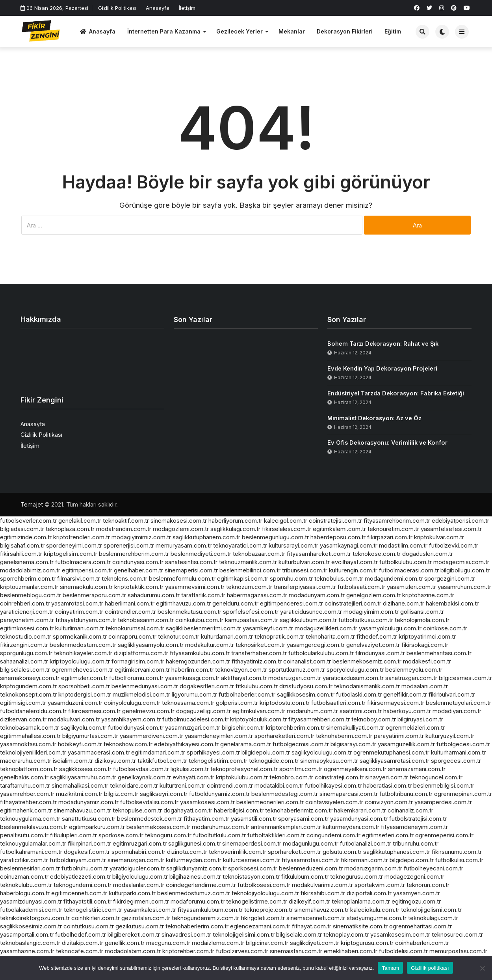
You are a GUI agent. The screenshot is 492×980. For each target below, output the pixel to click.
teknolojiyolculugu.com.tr (265, 893)
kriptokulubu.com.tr (242, 777)
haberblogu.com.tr (25, 893)
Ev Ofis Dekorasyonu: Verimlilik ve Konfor (387, 442)
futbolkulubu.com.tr (406, 562)
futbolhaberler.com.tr (247, 694)
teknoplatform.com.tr (29, 769)
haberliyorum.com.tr (235, 521)
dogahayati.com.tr (188, 810)
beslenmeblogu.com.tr (31, 595)
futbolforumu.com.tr (136, 678)
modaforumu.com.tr (198, 901)
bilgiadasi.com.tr (22, 529)
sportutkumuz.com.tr (297, 670)
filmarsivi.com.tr (79, 578)
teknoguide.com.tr (274, 761)
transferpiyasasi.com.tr (305, 587)
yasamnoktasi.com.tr (28, 744)
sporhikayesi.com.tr (213, 752)
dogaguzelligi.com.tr (203, 711)
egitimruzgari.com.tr (140, 843)
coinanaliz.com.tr (410, 810)
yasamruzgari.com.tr (193, 728)
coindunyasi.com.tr (138, 562)
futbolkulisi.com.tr (459, 860)
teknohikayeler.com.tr (83, 653)
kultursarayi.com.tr (293, 545)
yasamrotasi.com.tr (77, 603)
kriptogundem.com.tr (28, 686)
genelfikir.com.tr (405, 694)
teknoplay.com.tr (346, 934)
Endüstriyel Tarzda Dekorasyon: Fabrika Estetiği (396, 393)
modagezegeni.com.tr (414, 877)
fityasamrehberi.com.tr (319, 719)
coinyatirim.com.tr (79, 612)
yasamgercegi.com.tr (316, 645)
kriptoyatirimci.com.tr (427, 636)
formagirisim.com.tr (138, 661)
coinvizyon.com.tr (389, 802)
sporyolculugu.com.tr (355, 670)
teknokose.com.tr (377, 554)
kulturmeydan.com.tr (194, 860)
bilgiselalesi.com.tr (25, 670)
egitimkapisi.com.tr (243, 578)
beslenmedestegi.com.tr (285, 794)
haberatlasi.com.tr (387, 785)
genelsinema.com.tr (27, 562)
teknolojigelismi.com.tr (431, 910)
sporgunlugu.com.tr (26, 653)
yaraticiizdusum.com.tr (353, 678)
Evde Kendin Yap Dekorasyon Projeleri (382, 368)
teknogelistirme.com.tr (257, 901)
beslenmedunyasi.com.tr (145, 686)
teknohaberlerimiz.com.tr (299, 810)
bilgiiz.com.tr (121, 794)
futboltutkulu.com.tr (219, 835)
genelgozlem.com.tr (373, 595)
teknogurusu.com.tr (356, 877)
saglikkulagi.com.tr (235, 529)
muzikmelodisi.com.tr (141, 694)
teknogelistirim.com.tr (218, 761)
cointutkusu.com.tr (89, 926)
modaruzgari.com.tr (295, 678)
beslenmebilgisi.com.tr (444, 785)
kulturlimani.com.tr (80, 628)
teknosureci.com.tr (457, 934)
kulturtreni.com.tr (182, 785)
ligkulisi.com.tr (190, 769)
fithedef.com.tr (377, 636)
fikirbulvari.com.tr (452, 694)
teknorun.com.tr (428, 885)
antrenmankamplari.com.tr (286, 827)
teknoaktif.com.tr (126, 521)
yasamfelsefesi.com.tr (451, 529)
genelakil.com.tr (80, 521)
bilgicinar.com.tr (267, 943)
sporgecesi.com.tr (456, 761)
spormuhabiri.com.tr (138, 852)
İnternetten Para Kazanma (164, 31)
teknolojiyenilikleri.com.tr (33, 752)
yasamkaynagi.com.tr (349, 545)
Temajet (32, 504)
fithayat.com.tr (312, 926)
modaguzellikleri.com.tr (326, 628)
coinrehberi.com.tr (25, 603)
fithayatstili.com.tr (87, 901)
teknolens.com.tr (124, 578)
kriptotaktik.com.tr (139, 587)
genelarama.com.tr (246, 744)
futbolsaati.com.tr (361, 587)
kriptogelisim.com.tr (71, 554)
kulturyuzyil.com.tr (450, 736)
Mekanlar (292, 31)
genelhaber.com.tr (138, 570)
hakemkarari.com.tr (360, 810)
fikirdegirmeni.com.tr (141, 901)
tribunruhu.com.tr (416, 843)
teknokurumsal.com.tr (135, 628)
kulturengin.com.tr (353, 570)
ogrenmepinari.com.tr (463, 794)
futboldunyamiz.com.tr (219, 794)
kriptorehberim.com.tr (295, 728)
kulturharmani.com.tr (458, 752)
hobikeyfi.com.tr (80, 744)
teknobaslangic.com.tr (30, 943)
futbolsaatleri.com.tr (338, 703)
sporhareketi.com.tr (294, 852)
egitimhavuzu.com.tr (183, 603)
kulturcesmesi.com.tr (252, 860)
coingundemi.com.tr (333, 835)
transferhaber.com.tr (259, 653)
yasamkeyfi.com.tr (268, 628)
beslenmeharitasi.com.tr (439, 653)
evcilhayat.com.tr (355, 562)
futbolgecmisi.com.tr (301, 744)
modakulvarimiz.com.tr (322, 885)
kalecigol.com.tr (286, 521)
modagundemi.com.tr (394, 578)
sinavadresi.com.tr (186, 934)
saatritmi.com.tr (361, 711)
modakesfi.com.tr (427, 661)
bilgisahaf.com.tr (22, 545)
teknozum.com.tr (249, 587)
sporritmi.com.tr (301, 769)
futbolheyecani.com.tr (434, 868)
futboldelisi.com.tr (403, 951)
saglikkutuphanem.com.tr (206, 537)
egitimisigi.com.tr (23, 703)
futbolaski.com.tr (359, 694)
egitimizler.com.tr (84, 678)
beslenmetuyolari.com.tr (459, 703)
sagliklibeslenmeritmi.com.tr (203, 628)
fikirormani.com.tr (364, 860)
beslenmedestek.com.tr (149, 819)
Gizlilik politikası (430, 968)
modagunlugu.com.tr (311, 843)
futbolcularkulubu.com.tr (321, 653)
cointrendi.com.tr (230, 785)
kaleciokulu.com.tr (375, 910)
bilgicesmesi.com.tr (465, 678)
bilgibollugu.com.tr (465, 570)
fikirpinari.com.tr (89, 843)
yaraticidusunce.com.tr (311, 612)
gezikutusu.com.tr (140, 926)
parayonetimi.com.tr (27, 620)
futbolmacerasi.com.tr (409, 570)
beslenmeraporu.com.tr (94, 595)
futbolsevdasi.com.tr (141, 769)
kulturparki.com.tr (132, 893)
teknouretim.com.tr (393, 529)
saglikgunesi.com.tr (194, 843)
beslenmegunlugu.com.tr (275, 537)
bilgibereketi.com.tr (134, 934)
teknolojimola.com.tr (422, 620)
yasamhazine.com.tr (27, 951)
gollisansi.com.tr (422, 612)
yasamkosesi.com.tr (207, 802)
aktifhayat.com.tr (244, 678)
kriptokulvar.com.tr (439, 537)
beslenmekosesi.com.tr (158, 827)
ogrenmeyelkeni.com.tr (355, 769)
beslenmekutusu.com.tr (189, 612)
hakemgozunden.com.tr (198, 661)
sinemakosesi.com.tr (179, 521)
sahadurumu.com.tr (154, 595)
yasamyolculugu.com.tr (390, 628)
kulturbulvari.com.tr (304, 562)
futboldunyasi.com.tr (136, 728)
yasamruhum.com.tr (464, 587)
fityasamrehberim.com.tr (397, 521)
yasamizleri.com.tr (411, 587)
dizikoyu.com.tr (115, 761)
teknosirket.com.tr (260, 645)
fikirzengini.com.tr (24, 645)
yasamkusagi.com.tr (192, 678)
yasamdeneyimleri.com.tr (219, 736)
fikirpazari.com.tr (390, 537)
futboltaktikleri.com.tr (276, 835)
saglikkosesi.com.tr (85, 769)
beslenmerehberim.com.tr (134, 554)
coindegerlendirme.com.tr (201, 885)
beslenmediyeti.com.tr (201, 554)
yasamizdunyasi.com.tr (31, 901)
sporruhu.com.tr (291, 578)
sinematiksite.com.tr (360, 926)
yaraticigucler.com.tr (137, 868)
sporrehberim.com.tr (28, 578)
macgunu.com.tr (168, 943)
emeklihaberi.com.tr (351, 951)
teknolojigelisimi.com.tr (244, 934)
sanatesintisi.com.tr (191, 562)
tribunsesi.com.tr (305, 570)
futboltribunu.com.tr (406, 794)
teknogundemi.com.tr (83, 885)
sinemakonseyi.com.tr (30, 678)
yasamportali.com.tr (27, 934)
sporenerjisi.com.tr (129, 545)
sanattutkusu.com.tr (89, 819)
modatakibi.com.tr (279, 785)
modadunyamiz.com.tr (88, 802)
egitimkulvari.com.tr (259, 711)
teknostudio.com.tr (26, 636)
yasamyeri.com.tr (417, 893)
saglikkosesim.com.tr (306, 694)
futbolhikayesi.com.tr (333, 785)
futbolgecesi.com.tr (463, 744)
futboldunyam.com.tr (78, 860)
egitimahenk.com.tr (26, 810)
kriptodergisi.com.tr (85, 694)
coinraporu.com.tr (132, 636)
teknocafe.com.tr (80, 951)
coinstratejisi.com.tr (335, 521)
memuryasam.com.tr (184, 545)
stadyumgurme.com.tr (377, 918)
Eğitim (393, 31)
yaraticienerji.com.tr (27, 612)
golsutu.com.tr (342, 852)
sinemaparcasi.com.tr (349, 794)
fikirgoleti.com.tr (263, 918)
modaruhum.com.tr (312, 711)
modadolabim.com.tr (133, 951)
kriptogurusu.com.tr (367, 943)
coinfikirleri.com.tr (96, 918)
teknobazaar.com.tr (259, 554)
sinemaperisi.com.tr (191, 570)
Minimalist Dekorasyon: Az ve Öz (374, 418)
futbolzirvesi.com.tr (242, 951)
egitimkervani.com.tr (142, 670)
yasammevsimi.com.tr (195, 587)
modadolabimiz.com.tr (30, 570)
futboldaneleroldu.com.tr (33, 711)
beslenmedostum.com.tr (83, 645)
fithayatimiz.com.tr (257, 661)
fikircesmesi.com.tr (94, 711)
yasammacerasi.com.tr (99, 752)
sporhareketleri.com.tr (284, 736)
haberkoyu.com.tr (407, 711)
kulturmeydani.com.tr (351, 827)
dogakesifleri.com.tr (207, 686)
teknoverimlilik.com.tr (238, 852)
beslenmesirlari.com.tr (30, 868)
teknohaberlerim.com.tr (197, 926)
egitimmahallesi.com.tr (30, 736)
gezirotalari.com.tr (146, 918)
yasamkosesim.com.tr (400, 934)
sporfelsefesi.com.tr (251, 612)
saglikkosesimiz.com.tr (31, 926)
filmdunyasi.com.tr (380, 653)
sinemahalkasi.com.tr (80, 785)
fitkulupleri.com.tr (73, 835)
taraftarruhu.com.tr (25, 785)
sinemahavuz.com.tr (321, 910)
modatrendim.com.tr (124, 529)
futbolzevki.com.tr (454, 545)
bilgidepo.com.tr (412, 860)
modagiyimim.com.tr (371, 612)
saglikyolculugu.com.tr (322, 752)
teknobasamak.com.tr (30, 728)
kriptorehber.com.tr (188, 951)
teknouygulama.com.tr (30, 819)
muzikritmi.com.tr (79, 794)
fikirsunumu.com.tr (457, 852)
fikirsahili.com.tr (21, 554)
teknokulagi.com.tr (433, 918)
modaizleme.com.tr (218, 943)
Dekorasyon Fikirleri (345, 31)
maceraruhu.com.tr (26, 761)
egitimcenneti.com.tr (79, 893)
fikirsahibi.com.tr (323, 893)
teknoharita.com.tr (330, 636)
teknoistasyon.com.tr (251, 877)
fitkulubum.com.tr (305, 877)
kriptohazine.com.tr (428, 595)
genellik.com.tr (125, 943)
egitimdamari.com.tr (158, 752)
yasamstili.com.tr (254, 819)
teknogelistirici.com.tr (93, 910)
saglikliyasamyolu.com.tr (151, 645)
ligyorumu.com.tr (194, 694)
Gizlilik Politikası (117, 8)
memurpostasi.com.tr (458, 951)
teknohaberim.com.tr (344, 736)
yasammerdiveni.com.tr (151, 736)
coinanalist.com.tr (307, 661)
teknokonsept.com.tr (28, 694)
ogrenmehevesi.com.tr (82, 670)
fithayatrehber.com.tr (28, 802)
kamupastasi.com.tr (252, 620)
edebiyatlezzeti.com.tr (80, 877)
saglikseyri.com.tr (164, 794)
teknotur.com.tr (179, 636)
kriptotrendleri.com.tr (82, 537)
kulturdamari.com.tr (227, 636)
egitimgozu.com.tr (416, 901)
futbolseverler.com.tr (28, 521)
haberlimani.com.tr (130, 603)
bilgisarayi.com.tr (353, 744)
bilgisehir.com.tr (243, 728)
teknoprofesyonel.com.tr (244, 769)
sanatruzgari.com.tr (411, 678)
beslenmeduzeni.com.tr (311, 868)
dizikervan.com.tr (23, 719)
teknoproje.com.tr (268, 910)
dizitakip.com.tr (83, 943)
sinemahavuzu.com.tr (82, 810)
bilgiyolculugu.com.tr (140, 877)
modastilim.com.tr (403, 545)
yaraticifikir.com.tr (24, 860)
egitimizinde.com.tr (26, 537)
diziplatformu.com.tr (141, 653)
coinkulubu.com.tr (199, 620)
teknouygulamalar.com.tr (33, 843)
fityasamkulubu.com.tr (200, 653)
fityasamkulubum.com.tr (210, 910)
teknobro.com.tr (291, 777)
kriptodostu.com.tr (285, 703)
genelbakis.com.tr (24, 777)
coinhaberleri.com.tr (422, 943)
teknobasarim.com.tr (146, 620)
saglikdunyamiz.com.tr (196, 868)
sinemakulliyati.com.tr (355, 728)
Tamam (390, 968)
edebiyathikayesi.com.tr (186, 744)
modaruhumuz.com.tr (221, 827)
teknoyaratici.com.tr (240, 545)
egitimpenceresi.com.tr (291, 603)
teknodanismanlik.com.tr (367, 686)
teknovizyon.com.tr (241, 670)
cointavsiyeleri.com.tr (334, 802)
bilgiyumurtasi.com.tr (90, 736)
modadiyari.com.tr (457, 711)
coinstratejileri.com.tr (353, 603)
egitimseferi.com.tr (388, 835)
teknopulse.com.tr (137, 810)
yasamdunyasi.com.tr (359, 819)
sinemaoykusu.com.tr (329, 761)
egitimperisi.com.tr (87, 570)
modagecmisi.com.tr (461, 562)
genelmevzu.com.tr (148, 711)
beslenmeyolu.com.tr (414, 670)
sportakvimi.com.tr (380, 885)
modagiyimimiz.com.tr (141, 537)
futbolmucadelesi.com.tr (195, 719)
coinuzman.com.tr (24, 877)
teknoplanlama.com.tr (361, 901)
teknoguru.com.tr (168, 835)
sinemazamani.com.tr (417, 769)
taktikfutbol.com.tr (162, 761)
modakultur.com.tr (210, 645)
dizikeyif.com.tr (309, 901)
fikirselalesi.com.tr (287, 529)
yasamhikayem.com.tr (131, 719)
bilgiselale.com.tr (299, 934)
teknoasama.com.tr (188, 703)
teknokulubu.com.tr (26, 885)
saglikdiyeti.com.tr (315, 943)
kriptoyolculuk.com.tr (258, 719)
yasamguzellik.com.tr (406, 744)
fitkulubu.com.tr (257, 686)
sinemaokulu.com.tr (86, 587)
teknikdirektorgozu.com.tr (35, 918)
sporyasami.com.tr (303, 819)
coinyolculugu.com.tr (132, 703)
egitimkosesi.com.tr (27, 628)
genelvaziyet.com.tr (373, 645)
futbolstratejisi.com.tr (418, 819)
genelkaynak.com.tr (144, 777)
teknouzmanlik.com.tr (248, 562)
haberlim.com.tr (192, 670)
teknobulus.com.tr (339, 578)
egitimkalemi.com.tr (339, 529)
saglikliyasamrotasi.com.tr (395, 761)
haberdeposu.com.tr (338, 537)
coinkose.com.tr (445, 628)
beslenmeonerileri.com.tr (270, 802)
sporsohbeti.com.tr (84, 686)
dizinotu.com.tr (187, 852)
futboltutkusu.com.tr (366, 620)
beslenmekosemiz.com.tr (367, 661)
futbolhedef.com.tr (81, 934)
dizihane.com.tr (404, 603)
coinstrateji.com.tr (339, 777)
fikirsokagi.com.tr (425, 645)
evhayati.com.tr (193, 777)
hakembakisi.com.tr (452, 603)
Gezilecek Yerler (240, 31)
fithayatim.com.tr (206, 819)
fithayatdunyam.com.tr (86, 620)
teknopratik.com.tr (279, 636)
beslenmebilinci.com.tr (250, 570)
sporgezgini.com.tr (450, 578)
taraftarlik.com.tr (203, 595)
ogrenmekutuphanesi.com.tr (391, 752)
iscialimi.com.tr (73, 761)
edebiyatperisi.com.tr (460, 521)
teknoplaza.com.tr (70, 529)
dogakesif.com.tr (87, 852)
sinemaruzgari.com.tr (136, 860)
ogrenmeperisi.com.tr (444, 835)
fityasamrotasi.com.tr (310, 860)
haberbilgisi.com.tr (239, 810)
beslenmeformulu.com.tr (182, 578)
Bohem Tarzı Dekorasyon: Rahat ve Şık (383, 344)
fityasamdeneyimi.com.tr (414, 827)
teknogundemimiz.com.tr (205, 918)
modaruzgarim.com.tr (373, 868)
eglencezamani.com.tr (260, 926)
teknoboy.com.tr (374, 719)
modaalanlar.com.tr (139, 885)
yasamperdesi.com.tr (443, 802)
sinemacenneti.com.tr (316, 918)
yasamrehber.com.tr (27, 794)
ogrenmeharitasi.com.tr (421, 926)
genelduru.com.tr (235, 603)
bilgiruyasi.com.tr (420, 719)
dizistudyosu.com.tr (306, 686)
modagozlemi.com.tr (181, 529)
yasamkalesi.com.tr (150, 910)
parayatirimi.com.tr (399, 736)
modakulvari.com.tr (74, 719)
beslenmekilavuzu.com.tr (34, 827)
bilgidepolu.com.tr (266, 752)
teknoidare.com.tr (134, 785)
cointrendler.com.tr (130, 612)
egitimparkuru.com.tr (97, 827)
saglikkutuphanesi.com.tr (397, 852)
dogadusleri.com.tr (428, 554)
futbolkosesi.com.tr (264, 885)
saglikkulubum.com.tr (308, 620)
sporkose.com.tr (121, 835)
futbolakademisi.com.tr (31, 910)
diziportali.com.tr (369, 893)
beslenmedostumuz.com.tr (194, 893)
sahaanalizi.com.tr (24, 661)
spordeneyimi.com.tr (74, 545)
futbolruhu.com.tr (85, 868)
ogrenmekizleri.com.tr (415, 728)
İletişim (187, 8)
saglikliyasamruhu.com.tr (83, 777)
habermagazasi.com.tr (257, 595)
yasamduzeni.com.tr (75, 703)
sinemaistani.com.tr (296, 951)
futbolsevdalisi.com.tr (149, 802)
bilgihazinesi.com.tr (195, 877)
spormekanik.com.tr (80, 636)
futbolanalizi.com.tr (366, 843)
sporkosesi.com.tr (253, 868)
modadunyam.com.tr (317, 595)
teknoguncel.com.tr (436, 777)
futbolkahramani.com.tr (31, 852)
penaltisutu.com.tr (24, 835)
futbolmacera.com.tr (83, 562)
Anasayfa (158, 8)
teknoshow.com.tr (128, 744)
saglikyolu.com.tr (84, 728)
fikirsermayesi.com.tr (396, 703)
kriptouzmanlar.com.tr (29, 587)
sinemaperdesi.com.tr (252, 843)
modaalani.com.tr (425, 686)
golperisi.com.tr (237, 703)
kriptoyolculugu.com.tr (80, 661)
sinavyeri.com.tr (387, 777)
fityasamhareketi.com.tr (319, 554)
